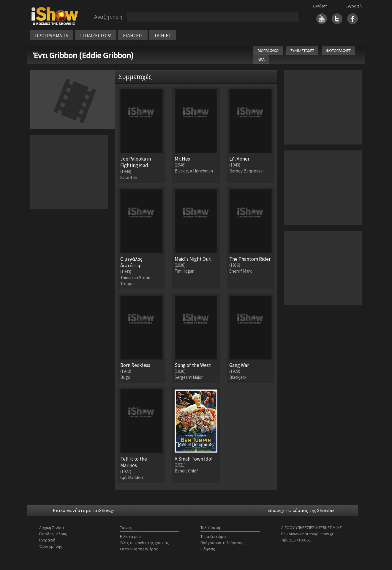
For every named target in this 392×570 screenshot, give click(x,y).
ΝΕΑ (261, 60)
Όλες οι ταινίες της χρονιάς (145, 543)
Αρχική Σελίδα (52, 527)
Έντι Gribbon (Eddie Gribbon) (83, 55)
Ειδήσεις (208, 549)
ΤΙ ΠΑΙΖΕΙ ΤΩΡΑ (96, 35)
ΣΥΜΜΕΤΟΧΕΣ (302, 51)
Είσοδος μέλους (53, 534)
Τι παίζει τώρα (213, 536)
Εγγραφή (354, 6)
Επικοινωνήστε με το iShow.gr (84, 510)
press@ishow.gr (319, 534)
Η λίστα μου (130, 536)
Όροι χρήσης (51, 546)
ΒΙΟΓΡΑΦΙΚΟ (268, 51)
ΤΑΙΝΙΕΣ (163, 35)
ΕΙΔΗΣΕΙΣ (133, 35)
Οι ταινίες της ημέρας (139, 549)
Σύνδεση (320, 6)
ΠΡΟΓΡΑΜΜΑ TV (52, 35)
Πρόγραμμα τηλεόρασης (222, 543)
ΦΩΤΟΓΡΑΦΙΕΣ (338, 51)
